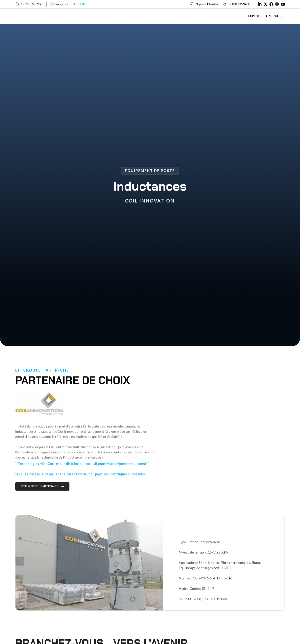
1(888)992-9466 (239, 4)
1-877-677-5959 (32, 4)
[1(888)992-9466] (225, 4)
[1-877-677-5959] (18, 4)
